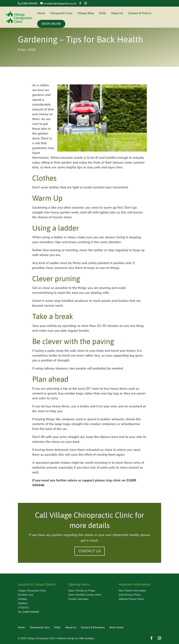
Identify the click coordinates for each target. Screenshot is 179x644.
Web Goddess (87, 638)
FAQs (103, 14)
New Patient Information (132, 591)
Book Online (51, 24)
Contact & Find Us (140, 14)
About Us (117, 14)
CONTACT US (90, 551)
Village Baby (86, 14)
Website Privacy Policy (131, 599)
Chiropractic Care (61, 14)
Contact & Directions (93, 627)
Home (41, 14)
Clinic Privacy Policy (130, 595)
